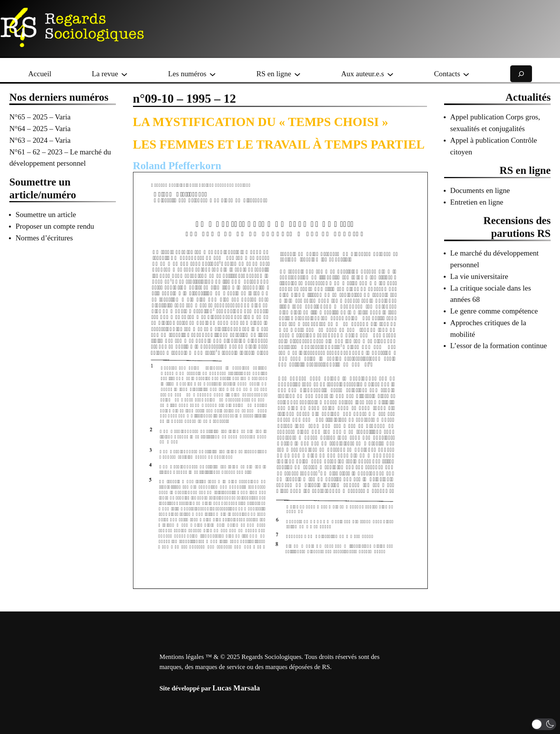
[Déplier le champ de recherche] (521, 74)
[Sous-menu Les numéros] (213, 74)
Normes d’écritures (44, 238)
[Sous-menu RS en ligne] (297, 74)
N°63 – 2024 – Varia (40, 140)
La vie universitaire (479, 276)
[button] (544, 724)
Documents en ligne (480, 190)
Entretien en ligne (477, 202)
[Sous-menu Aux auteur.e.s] (390, 74)
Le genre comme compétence (494, 311)
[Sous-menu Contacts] (466, 74)
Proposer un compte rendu (55, 226)
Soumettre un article (46, 215)
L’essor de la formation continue (499, 346)
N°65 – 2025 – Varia (40, 117)
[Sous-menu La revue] (124, 74)
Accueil (40, 74)
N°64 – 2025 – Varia (40, 129)
